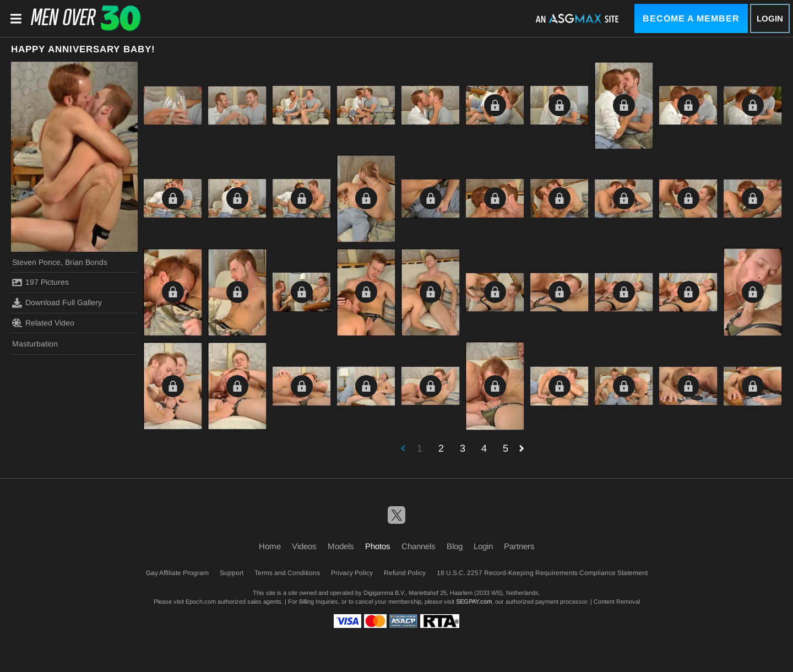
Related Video (43, 323)
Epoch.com (201, 601)
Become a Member (691, 18)
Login (770, 18)
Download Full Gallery (57, 303)
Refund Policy (405, 573)
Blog (455, 546)
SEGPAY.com (474, 601)
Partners (519, 546)
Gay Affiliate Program (177, 573)
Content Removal (617, 601)
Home (270, 546)
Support (232, 573)
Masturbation (35, 344)
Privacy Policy (352, 573)
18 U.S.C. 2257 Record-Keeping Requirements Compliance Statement (542, 573)
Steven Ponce (36, 262)
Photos (378, 546)
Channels (419, 546)
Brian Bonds (86, 262)
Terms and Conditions (287, 573)
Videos (304, 546)
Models (341, 546)
